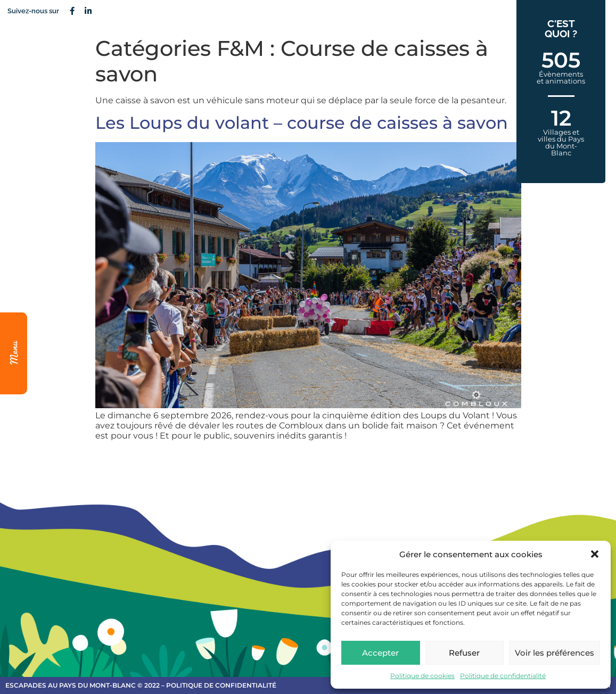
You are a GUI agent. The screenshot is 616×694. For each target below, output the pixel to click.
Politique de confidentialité (503, 676)
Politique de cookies (422, 676)
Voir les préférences (555, 653)
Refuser (464, 653)
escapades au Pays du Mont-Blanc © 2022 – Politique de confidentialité (141, 685)
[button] (595, 554)
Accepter (380, 653)
